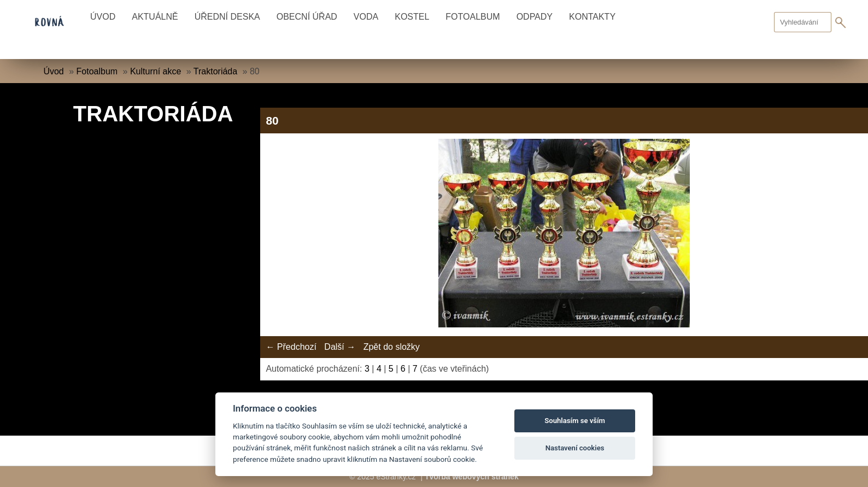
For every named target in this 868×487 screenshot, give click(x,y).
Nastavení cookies (575, 448)
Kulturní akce (156, 71)
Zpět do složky (392, 347)
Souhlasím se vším (575, 421)
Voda (366, 17)
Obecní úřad (307, 17)
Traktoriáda (215, 71)
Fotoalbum (473, 17)
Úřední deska (227, 17)
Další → (340, 347)
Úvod (103, 17)
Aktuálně (155, 17)
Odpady (535, 17)
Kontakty (592, 17)
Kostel (412, 17)
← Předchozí (291, 347)
